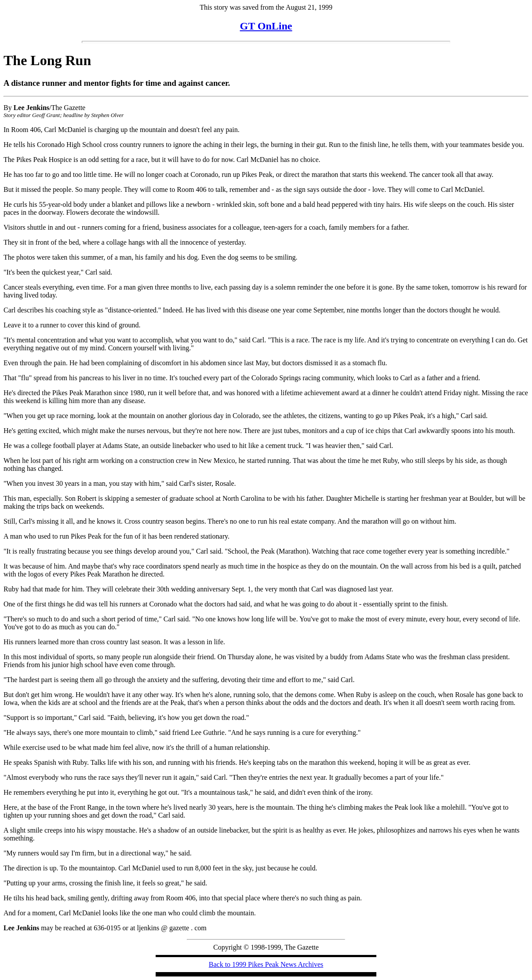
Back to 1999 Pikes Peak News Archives (266, 964)
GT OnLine (266, 26)
